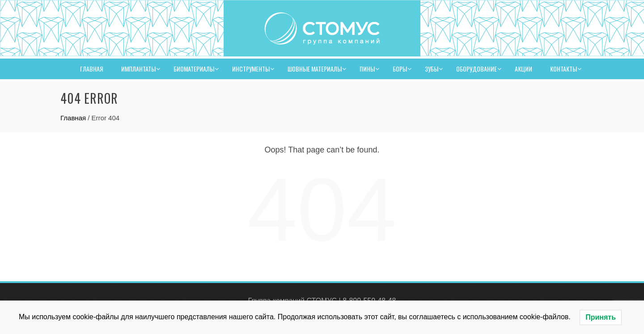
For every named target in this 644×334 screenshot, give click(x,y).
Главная (92, 69)
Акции (523, 69)
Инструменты (251, 69)
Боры (400, 69)
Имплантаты (138, 69)
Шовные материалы (315, 69)
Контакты (563, 69)
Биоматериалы (194, 69)
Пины (367, 69)
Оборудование (477, 69)
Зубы (432, 69)
